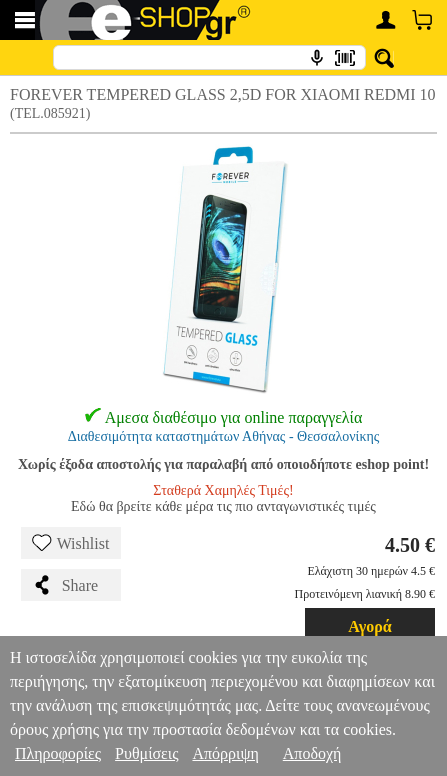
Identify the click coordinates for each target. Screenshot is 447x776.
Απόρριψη (225, 753)
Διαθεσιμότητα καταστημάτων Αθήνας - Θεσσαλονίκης (224, 436)
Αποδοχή (312, 753)
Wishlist (71, 543)
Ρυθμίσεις (146, 753)
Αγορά (370, 626)
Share (65, 585)
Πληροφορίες (58, 753)
